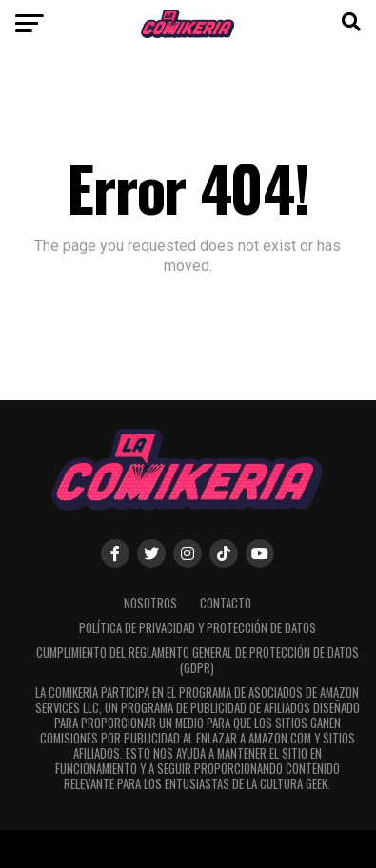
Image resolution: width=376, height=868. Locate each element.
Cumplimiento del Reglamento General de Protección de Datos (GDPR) (198, 660)
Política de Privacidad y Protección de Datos (198, 628)
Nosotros (150, 603)
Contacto (226, 603)
